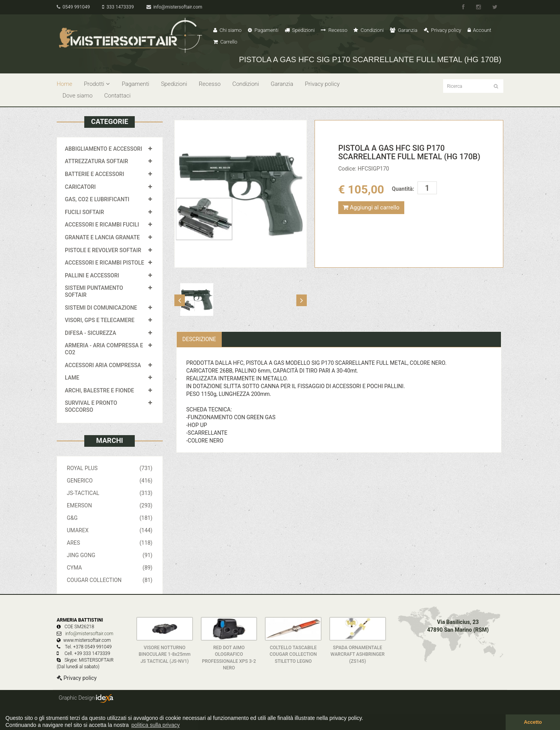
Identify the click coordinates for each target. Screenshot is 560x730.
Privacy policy (443, 30)
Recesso (334, 30)
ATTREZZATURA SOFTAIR (97, 161)
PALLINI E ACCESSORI (92, 275)
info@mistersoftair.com (174, 7)
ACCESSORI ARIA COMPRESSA (103, 365)
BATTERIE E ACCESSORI (95, 174)
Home (64, 84)
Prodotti (97, 84)
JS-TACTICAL (110, 493)
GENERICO (110, 481)
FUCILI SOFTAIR (84, 212)
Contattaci (117, 96)
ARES (110, 543)
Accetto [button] (533, 722)
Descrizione (199, 339)
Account (479, 30)
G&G (110, 518)
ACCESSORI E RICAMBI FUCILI (102, 225)
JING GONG (110, 555)
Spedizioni (300, 30)
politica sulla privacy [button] (156, 725)
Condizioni (369, 30)
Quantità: (403, 189)
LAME (72, 378)
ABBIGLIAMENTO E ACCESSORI (103, 149)
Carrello (225, 42)
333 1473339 (118, 7)
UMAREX (110, 530)
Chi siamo (227, 30)
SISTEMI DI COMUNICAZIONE (101, 308)
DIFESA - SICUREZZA (90, 333)
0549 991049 (73, 7)
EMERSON (110, 505)
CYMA (110, 568)
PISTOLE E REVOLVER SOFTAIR (103, 250)
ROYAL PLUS (110, 468)
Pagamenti (263, 30)
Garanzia (403, 30)
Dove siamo (77, 96)
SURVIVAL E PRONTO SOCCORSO (91, 406)
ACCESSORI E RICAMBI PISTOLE (104, 263)
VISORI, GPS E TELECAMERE (100, 320)
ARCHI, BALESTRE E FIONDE (99, 390)
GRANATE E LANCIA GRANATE (102, 237)
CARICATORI (80, 187)
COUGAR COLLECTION (110, 580)
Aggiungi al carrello (371, 207)
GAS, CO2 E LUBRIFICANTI (97, 199)
